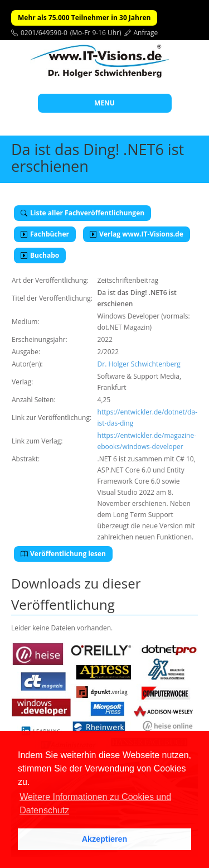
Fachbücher (45, 234)
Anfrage (146, 33)
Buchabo (40, 255)
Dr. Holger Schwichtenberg (139, 364)
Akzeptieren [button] (105, 839)
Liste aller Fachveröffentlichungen (82, 213)
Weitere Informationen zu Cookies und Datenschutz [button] (95, 804)
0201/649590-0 (44, 33)
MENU (104, 103)
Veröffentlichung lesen (63, 554)
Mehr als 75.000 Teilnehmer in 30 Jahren (84, 18)
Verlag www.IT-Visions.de (137, 234)
